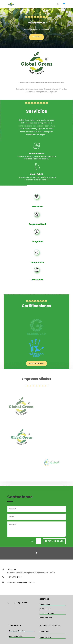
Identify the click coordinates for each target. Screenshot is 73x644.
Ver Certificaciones (37, 350)
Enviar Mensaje (54, 541)
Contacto (36, 37)
